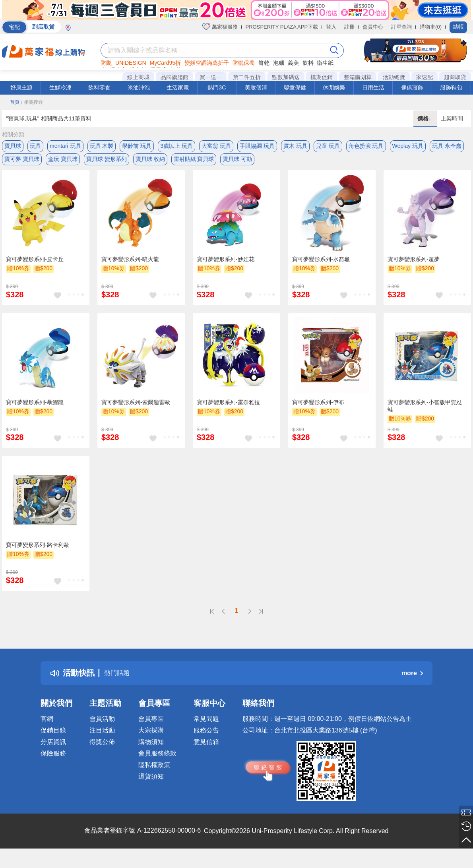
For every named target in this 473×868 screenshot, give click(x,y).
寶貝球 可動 (237, 162)
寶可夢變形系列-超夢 (414, 265)
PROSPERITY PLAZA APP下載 (282, 27)
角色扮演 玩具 (366, 146)
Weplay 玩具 (408, 146)
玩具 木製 (102, 146)
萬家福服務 (220, 27)
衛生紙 (325, 63)
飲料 (308, 63)
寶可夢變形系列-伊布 (318, 408)
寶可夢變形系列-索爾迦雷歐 (136, 408)
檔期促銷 (322, 77)
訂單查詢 (401, 27)
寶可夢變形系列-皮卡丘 (35, 265)
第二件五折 (247, 77)
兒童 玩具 (328, 146)
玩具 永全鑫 (447, 146)
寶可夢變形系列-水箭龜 (321, 265)
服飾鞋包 (451, 87)
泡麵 (279, 63)
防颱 (106, 63)
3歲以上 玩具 (176, 146)
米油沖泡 (139, 87)
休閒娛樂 (334, 87)
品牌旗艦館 (174, 77)
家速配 (425, 77)
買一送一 (211, 77)
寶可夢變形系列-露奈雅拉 (228, 408)
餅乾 (264, 63)
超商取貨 (455, 77)
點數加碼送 (286, 77)
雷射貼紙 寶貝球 (194, 162)
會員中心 (373, 27)
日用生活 (373, 87)
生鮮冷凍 (60, 87)
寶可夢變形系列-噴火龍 (130, 265)
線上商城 (138, 77)
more (412, 679)
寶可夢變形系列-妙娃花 (226, 265)
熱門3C (217, 87)
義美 (293, 63)
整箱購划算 (358, 77)
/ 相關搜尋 (32, 102)
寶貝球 (13, 146)
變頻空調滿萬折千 (207, 63)
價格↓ (425, 118)
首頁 (15, 102)
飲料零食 (99, 87)
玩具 (35, 146)
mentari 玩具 (65, 146)
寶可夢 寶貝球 (22, 162)
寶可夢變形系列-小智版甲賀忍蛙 (425, 412)
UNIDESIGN (131, 63)
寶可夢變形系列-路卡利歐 (38, 551)
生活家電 (178, 87)
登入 (331, 27)
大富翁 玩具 (216, 146)
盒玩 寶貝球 (63, 162)
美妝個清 (256, 87)
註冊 (349, 27)
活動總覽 (394, 77)
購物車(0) (431, 27)
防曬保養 (244, 63)
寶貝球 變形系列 (107, 162)
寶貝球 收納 (150, 162)
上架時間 (452, 118)
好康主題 (21, 87)
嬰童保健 (295, 87)
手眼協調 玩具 (257, 146)
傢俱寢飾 (412, 87)
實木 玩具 (295, 146)
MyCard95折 (166, 63)
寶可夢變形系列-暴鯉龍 (35, 408)
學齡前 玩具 (137, 146)
